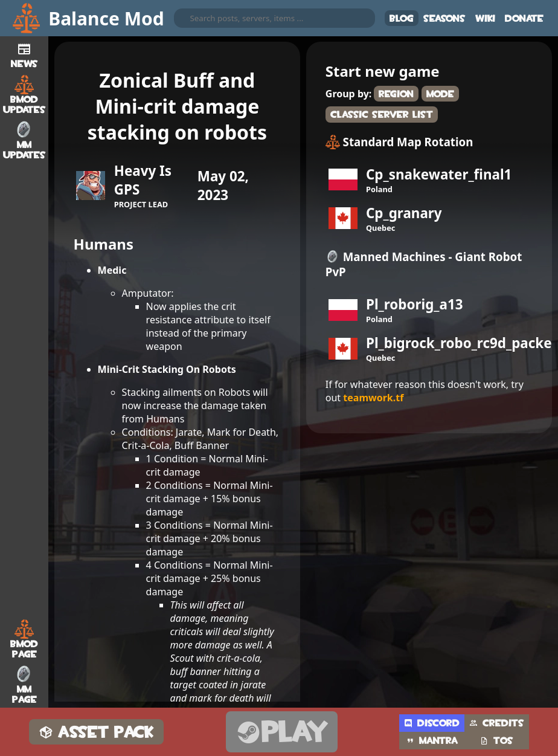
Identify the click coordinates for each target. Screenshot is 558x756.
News (24, 54)
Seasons (444, 18)
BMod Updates (24, 95)
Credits (497, 723)
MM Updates (24, 140)
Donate (524, 18)
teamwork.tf (373, 398)
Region (396, 94)
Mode (440, 94)
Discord (432, 723)
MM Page (24, 685)
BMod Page (24, 639)
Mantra (432, 741)
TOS (497, 741)
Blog (402, 18)
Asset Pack (96, 732)
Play (282, 732)
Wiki (485, 18)
